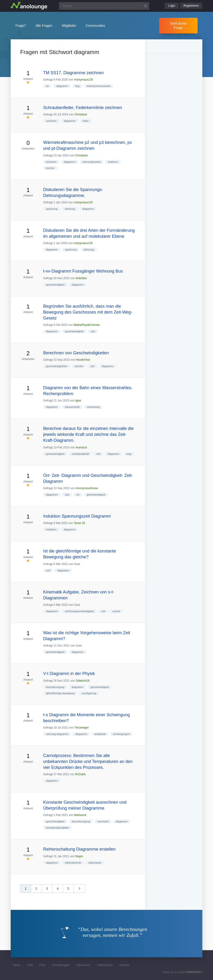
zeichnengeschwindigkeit (79, 611)
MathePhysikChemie (87, 325)
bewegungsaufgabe (57, 828)
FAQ (42, 965)
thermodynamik (92, 162)
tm (47, 86)
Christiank (81, 114)
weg (129, 454)
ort (78, 495)
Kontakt (124, 965)
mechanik (103, 821)
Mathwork (80, 815)
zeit (93, 331)
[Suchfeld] (104, 6)
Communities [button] (96, 26)
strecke (79, 366)
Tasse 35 (79, 523)
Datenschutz (105, 965)
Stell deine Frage (178, 25)
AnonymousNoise (87, 488)
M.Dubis (81, 774)
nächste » (82, 890)
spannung (52, 209)
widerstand (95, 863)
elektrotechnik (73, 863)
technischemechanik (99, 86)
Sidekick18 (83, 681)
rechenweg (93, 407)
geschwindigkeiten (57, 366)
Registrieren (191, 6)
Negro (79, 856)
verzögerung (89, 693)
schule (116, 611)
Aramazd (81, 447)
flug (77, 86)
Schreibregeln (61, 965)
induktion (51, 529)
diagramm (62, 86)
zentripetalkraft (80, 454)
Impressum (83, 965)
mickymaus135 (83, 80)
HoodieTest (83, 360)
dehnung (70, 209)
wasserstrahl (72, 407)
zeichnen (51, 121)
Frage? (21, 26)
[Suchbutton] (145, 6)
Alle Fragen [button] (44, 26)
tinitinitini (81, 278)
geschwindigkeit (55, 285)
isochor (50, 168)
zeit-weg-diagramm (57, 734)
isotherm (113, 162)
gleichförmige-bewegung (60, 693)
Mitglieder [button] (69, 26)
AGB (30, 965)
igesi (78, 401)
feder (86, 121)
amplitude (100, 734)
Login (172, 6)
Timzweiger (81, 728)
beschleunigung (55, 687)
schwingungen (121, 734)
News (17, 965)
